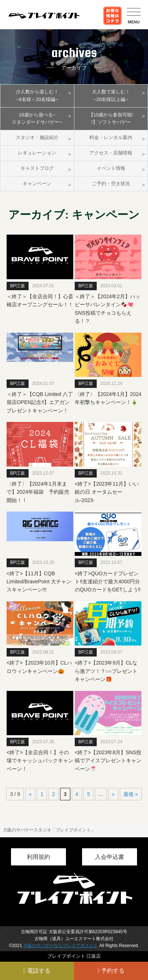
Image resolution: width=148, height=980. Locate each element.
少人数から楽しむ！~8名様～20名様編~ (37, 96)
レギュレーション (37, 153)
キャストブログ (37, 168)
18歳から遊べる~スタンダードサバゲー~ (37, 119)
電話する (37, 971)
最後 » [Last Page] (131, 794)
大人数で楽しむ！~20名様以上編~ (111, 96)
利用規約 (38, 857)
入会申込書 (110, 857)
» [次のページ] (113, 794)
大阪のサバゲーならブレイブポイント (60, 946)
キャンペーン (37, 184)
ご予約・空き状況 (111, 184)
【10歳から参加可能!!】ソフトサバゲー (111, 119)
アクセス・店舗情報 (111, 153)
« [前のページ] (30, 794)
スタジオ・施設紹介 (37, 137)
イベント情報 (111, 168)
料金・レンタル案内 (111, 137)
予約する (111, 971)
